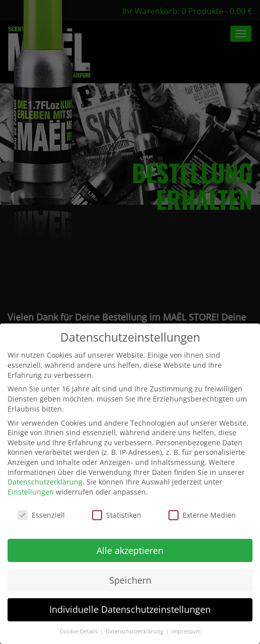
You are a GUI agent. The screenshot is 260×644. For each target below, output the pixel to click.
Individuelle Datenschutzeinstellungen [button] (130, 609)
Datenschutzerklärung (45, 482)
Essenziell (41, 515)
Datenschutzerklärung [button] (135, 631)
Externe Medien (202, 515)
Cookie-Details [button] (79, 631)
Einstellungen (31, 492)
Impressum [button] (186, 631)
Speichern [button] (130, 580)
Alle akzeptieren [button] (130, 550)
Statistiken (117, 515)
